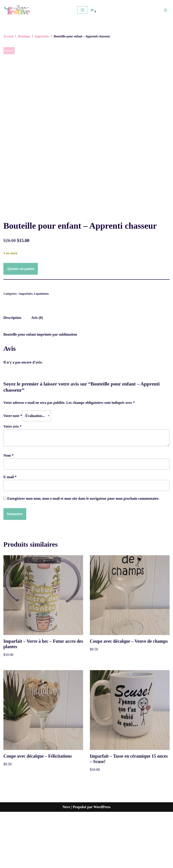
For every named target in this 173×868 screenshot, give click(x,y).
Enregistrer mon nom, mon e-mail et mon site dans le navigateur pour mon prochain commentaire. (83, 554)
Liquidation (41, 349)
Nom (8, 511)
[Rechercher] (166, 10)
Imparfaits (42, 36)
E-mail (10, 533)
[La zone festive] (17, 10)
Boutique (24, 36)
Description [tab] (12, 373)
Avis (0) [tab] (37, 373)
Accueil (8, 36)
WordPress (102, 863)
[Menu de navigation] (83, 10)
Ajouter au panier (21, 324)
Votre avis (12, 482)
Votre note (13, 472)
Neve (66, 863)
